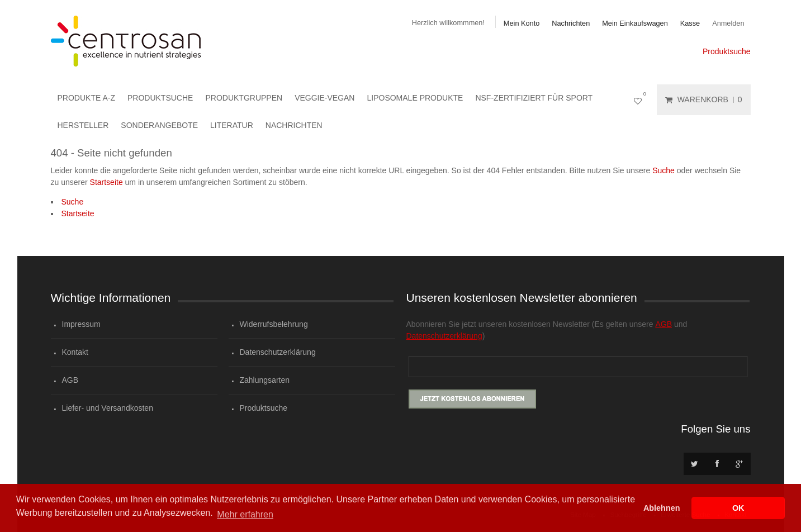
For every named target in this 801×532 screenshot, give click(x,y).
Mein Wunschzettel (640, 100)
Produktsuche (727, 51)
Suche (663, 170)
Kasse (690, 23)
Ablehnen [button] (662, 508)
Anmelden (728, 23)
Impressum (81, 324)
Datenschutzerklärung (278, 352)
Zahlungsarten (265, 380)
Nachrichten (571, 23)
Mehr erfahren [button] (245, 514)
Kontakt (75, 352)
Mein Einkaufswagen (635, 23)
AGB (70, 380)
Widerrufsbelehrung (274, 324)
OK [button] (738, 508)
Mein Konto (522, 23)
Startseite (106, 182)
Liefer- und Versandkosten (108, 408)
